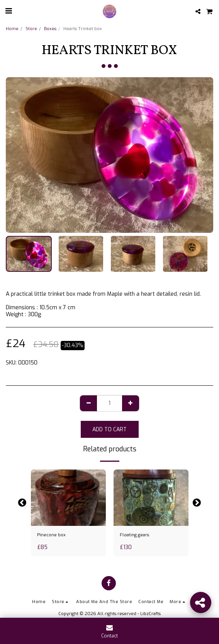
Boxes (50, 29)
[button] (8, 11)
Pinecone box (51, 535)
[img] (68, 498)
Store (31, 29)
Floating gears (134, 535)
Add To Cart (109, 430)
